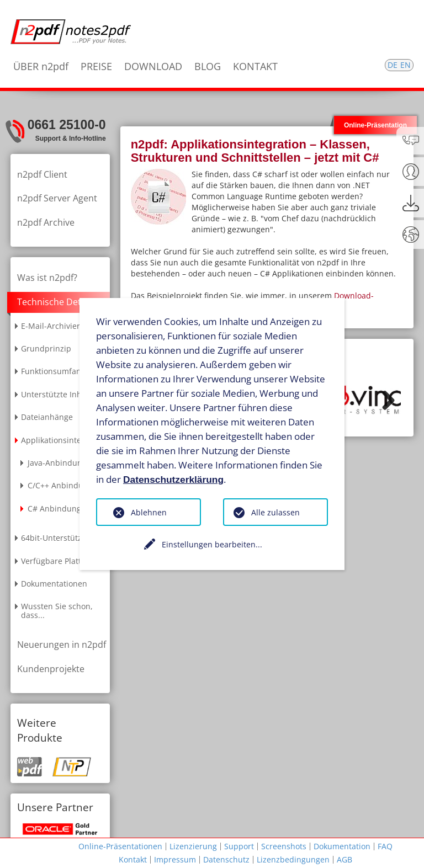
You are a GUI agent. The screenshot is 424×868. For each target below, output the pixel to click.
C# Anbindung (54, 508)
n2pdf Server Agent (57, 198)
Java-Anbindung (57, 463)
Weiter (384, 400)
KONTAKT (255, 66)
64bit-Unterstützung (59, 538)
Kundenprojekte (51, 669)
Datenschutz (226, 859)
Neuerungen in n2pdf (62, 645)
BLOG (208, 66)
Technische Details (56, 302)
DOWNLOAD (153, 66)
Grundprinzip (46, 348)
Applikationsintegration (64, 440)
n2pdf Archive (46, 222)
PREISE (96, 66)
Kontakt (133, 859)
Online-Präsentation (375, 125)
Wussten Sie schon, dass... (57, 610)
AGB (344, 859)
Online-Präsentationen (120, 846)
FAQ (385, 846)
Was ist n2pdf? (47, 278)
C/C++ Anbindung (60, 485)
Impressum (175, 859)
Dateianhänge (47, 417)
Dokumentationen (54, 584)
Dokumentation (342, 846)
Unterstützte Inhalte (58, 394)
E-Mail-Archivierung (58, 326)
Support (239, 846)
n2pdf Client (42, 174)
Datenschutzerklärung (173, 479)
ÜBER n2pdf (41, 66)
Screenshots (284, 846)
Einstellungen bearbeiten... (212, 544)
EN (406, 65)
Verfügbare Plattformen (65, 561)
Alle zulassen (275, 512)
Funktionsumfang (53, 371)
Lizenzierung (193, 846)
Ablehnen (149, 512)
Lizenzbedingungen (293, 859)
